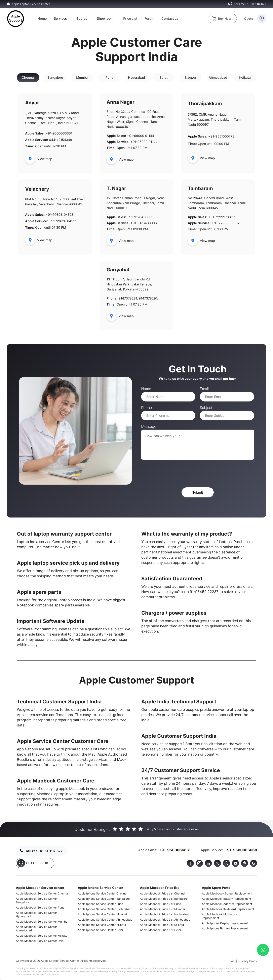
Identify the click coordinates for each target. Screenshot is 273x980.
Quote (249, 19)
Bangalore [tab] (55, 77)
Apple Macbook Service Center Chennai (42, 893)
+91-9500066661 (175, 850)
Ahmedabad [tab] (218, 77)
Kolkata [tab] (245, 77)
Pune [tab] (109, 77)
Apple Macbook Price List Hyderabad (165, 914)
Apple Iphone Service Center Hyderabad (105, 909)
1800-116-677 (257, 4)
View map (39, 159)
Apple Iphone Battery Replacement (225, 928)
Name (146, 389)
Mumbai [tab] (82, 77)
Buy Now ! (222, 18)
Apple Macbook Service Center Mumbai (42, 921)
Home (42, 18)
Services (60, 18)
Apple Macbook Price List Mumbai (162, 909)
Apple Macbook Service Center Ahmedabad (36, 929)
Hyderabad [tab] (136, 77)
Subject (206, 408)
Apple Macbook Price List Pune (160, 904)
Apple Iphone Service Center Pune (100, 904)
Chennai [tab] (28, 77)
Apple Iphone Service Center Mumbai (102, 914)
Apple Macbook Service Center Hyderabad (36, 914)
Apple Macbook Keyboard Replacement (228, 909)
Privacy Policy (248, 961)
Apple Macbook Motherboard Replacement (221, 916)
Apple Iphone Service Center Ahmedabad (105, 919)
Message (149, 426)
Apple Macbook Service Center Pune (40, 907)
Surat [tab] (164, 77)
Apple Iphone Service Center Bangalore (104, 899)
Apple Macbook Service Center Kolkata (42, 936)
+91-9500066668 (241, 850)
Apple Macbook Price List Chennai (162, 893)
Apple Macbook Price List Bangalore (164, 899)
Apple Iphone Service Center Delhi (100, 930)
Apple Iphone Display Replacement (225, 923)
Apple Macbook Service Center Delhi (40, 941)
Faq (232, 961)
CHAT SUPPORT (34, 863)
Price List (130, 18)
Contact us (170, 18)
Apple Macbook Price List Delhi (160, 930)
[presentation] (172, 474)
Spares (82, 18)
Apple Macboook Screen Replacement (227, 893)
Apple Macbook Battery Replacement (226, 899)
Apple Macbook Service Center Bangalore (36, 900)
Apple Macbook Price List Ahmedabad (165, 919)
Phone (146, 408)
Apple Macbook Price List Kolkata (162, 925)
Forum (149, 18)
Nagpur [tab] (191, 77)
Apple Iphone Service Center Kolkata (102, 925)
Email (204, 389)
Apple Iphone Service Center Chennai (102, 893)
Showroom (105, 18)
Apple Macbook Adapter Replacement (227, 904)
